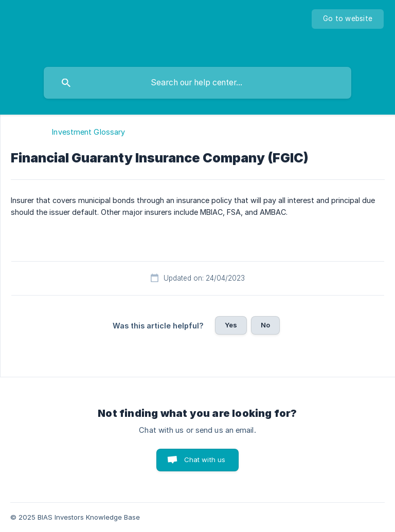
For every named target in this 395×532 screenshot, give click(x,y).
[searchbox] (197, 83)
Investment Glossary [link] (88, 132)
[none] (348, 19)
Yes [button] (231, 325)
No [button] (265, 325)
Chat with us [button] (205, 460)
